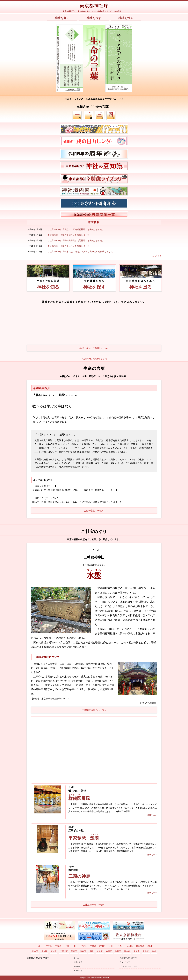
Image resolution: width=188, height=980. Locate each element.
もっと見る (157, 256)
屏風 (80, 798)
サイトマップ (125, 962)
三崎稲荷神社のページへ (94, 710)
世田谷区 (140, 946)
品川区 (112, 946)
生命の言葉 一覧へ (94, 511)
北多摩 (146, 951)
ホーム (76, 958)
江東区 (35, 951)
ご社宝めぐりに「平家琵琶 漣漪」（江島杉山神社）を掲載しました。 (81, 252)
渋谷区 (84, 946)
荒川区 (118, 951)
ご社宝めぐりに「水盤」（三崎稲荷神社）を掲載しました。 (76, 230)
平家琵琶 (84, 838)
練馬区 (109, 951)
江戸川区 (64, 951)
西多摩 (127, 951)
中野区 (93, 946)
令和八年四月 (41, 388)
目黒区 (121, 946)
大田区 (130, 946)
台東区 (67, 946)
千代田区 (39, 946)
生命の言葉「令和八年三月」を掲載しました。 (70, 246)
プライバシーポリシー (128, 966)
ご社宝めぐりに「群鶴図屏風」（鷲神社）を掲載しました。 (76, 241)
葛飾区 (54, 951)
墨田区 (150, 946)
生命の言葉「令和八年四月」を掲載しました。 (70, 235)
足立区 (44, 951)
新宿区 (74, 951)
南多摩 (136, 951)
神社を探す (94, 18)
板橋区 (100, 951)
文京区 (58, 946)
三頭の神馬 (80, 876)
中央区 (49, 946)
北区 (91, 951)
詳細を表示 (152, 815)
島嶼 (154, 951)
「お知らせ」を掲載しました (94, 359)
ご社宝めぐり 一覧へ (94, 905)
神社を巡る (127, 18)
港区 (76, 946)
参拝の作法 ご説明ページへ (94, 348)
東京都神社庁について (128, 958)
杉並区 (102, 946)
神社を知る (61, 18)
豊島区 (83, 951)
